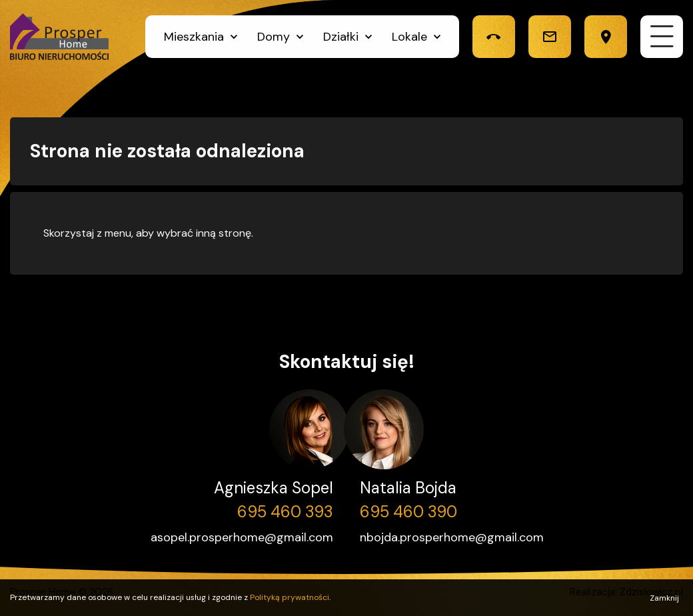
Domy (274, 37)
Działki (341, 37)
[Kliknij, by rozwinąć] (234, 37)
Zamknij (664, 598)
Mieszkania (194, 37)
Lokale (409, 37)
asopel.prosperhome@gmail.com (242, 537)
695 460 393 (285, 512)
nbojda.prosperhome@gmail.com (452, 537)
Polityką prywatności (290, 597)
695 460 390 (408, 512)
